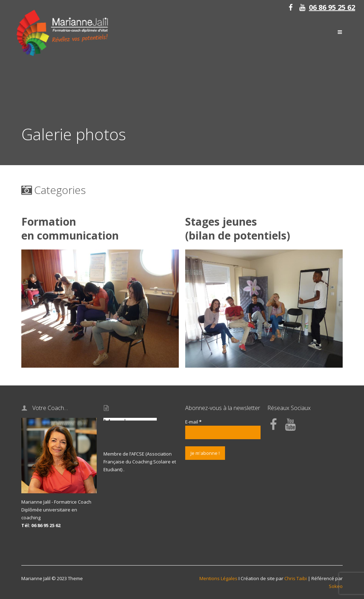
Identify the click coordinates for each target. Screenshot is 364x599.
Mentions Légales (218, 578)
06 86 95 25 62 (332, 7)
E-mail (193, 422)
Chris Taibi (296, 578)
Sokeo (336, 586)
